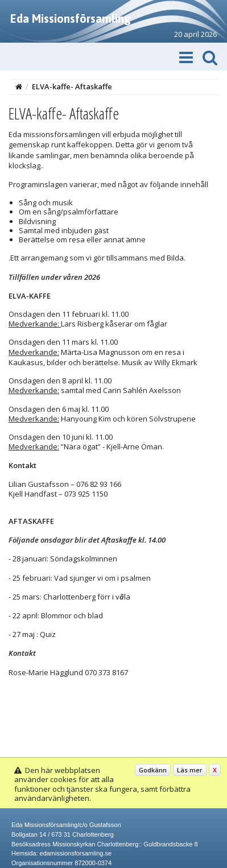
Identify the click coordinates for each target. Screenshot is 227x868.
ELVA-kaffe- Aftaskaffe (72, 86)
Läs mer (190, 770)
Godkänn (153, 770)
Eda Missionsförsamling (71, 18)
